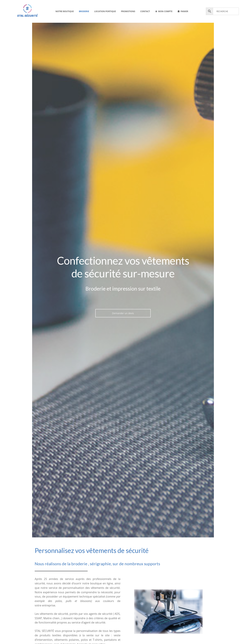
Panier (184, 11)
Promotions (128, 11)
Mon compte (165, 11)
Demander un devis (123, 313)
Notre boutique (65, 11)
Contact (145, 11)
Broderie (84, 11)
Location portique (105, 11)
